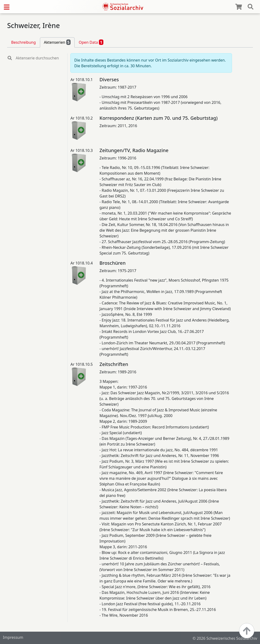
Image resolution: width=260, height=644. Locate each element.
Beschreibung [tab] (24, 42)
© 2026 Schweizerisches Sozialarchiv (225, 638)
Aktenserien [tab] (57, 42)
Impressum (13, 637)
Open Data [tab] (91, 42)
